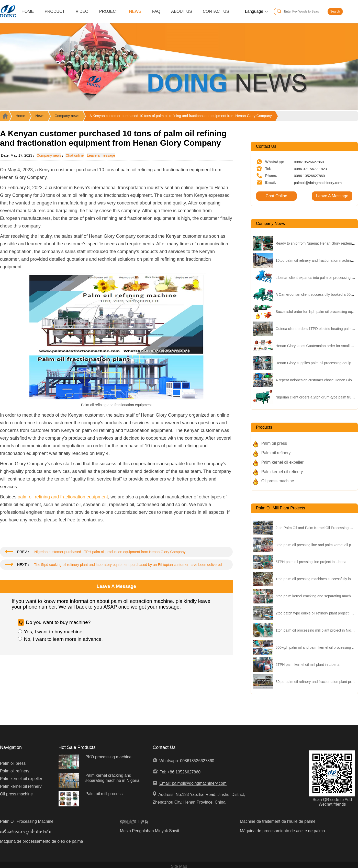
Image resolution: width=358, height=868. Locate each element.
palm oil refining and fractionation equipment (63, 497)
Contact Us (216, 11)
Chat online (75, 155)
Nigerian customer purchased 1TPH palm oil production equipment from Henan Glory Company (110, 552)
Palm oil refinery (276, 453)
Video (82, 11)
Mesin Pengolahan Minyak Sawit (149, 831)
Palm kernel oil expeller (282, 462)
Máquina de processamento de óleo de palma (42, 841)
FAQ (156, 11)
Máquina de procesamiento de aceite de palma (282, 831)
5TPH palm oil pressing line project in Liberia (311, 562)
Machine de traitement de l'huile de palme (278, 821)
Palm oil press (274, 443)
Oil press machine (278, 481)
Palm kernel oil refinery (282, 472)
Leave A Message (332, 196)
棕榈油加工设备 (134, 822)
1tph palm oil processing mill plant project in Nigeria (316, 630)
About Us (182, 11)
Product (55, 11)
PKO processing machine (109, 757)
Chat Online (277, 196)
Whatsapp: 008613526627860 (187, 761)
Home (28, 11)
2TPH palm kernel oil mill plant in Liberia (308, 665)
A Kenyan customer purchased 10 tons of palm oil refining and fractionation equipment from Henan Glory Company (181, 116)
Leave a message (101, 155)
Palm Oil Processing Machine (27, 821)
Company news (67, 116)
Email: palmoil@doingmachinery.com (193, 783)
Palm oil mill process (104, 794)
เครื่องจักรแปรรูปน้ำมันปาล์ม (26, 832)
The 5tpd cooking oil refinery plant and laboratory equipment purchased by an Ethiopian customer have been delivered (128, 565)
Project (109, 11)
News (135, 11)
